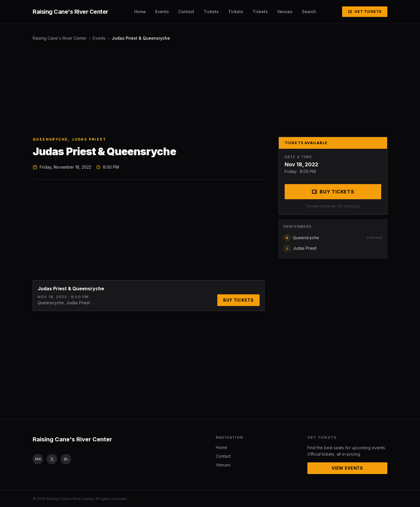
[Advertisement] (208, 89)
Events (162, 12)
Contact (186, 12)
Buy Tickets (238, 300)
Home (140, 12)
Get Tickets (365, 12)
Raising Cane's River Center (60, 38)
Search (309, 12)
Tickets (211, 12)
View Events (347, 468)
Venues (285, 12)
